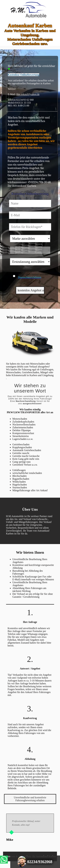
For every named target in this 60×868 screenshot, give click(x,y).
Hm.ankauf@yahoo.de (28, 94)
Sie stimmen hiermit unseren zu (33, 276)
